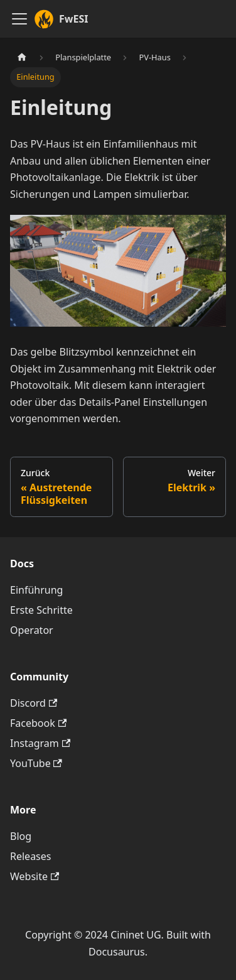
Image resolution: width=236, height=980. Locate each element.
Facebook (38, 723)
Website (35, 876)
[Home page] (22, 57)
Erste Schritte (41, 610)
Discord (34, 703)
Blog (21, 836)
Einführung (36, 590)
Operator (32, 630)
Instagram (40, 743)
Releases (30, 856)
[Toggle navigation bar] (19, 19)
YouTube (36, 763)
